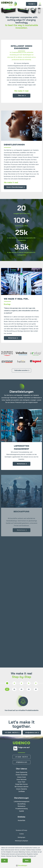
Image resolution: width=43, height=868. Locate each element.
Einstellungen (22, 866)
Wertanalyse (21, 806)
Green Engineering (21, 772)
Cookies (22, 834)
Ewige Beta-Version (21, 784)
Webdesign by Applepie (21, 841)
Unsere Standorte (22, 789)
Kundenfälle (21, 820)
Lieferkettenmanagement (22, 802)
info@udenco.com (31, 733)
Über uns (21, 96)
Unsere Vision (22, 777)
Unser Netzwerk (21, 780)
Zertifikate (22, 791)
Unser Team (21, 782)
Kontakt (31, 4)
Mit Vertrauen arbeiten (21, 787)
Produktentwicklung (22, 809)
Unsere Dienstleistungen (15, 187)
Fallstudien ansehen (21, 370)
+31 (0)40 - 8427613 (11, 733)
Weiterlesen (12, 338)
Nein (27, 861)
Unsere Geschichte (22, 775)
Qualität (21, 811)
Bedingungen (22, 837)
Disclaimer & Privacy (21, 830)
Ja (4, 861)
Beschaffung (21, 804)
